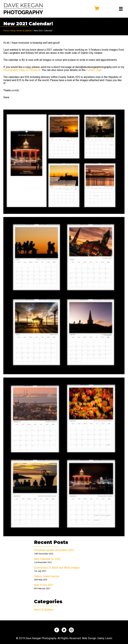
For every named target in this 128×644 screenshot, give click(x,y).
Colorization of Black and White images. (57, 568)
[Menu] (121, 9)
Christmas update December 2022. (54, 550)
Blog (13, 31)
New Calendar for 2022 (47, 559)
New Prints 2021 (44, 585)
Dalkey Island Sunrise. (47, 576)
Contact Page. (95, 70)
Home (6, 31)
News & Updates (24, 31)
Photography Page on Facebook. (22, 70)
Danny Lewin (105, 638)
